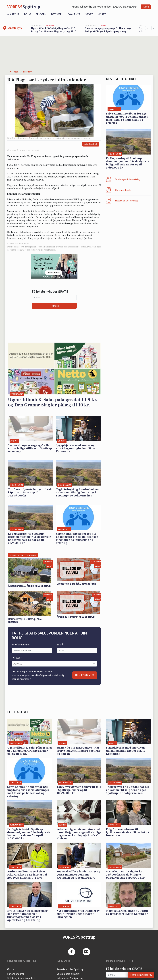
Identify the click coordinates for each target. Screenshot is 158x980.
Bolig (28, 14)
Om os (11, 969)
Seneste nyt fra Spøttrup (70, 969)
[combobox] (14, 664)
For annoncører (16, 974)
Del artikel (91, 144)
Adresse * (17, 658)
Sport (89, 14)
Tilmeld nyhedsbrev (141, 975)
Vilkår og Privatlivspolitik (22, 978)
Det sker (56, 14)
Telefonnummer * (22, 645)
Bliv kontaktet (85, 675)
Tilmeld (146, 7)
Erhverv (41, 14)
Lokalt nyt (74, 14)
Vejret (102, 14)
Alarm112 (13, 14)
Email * (61, 645)
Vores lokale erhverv (68, 974)
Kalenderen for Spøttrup (70, 978)
